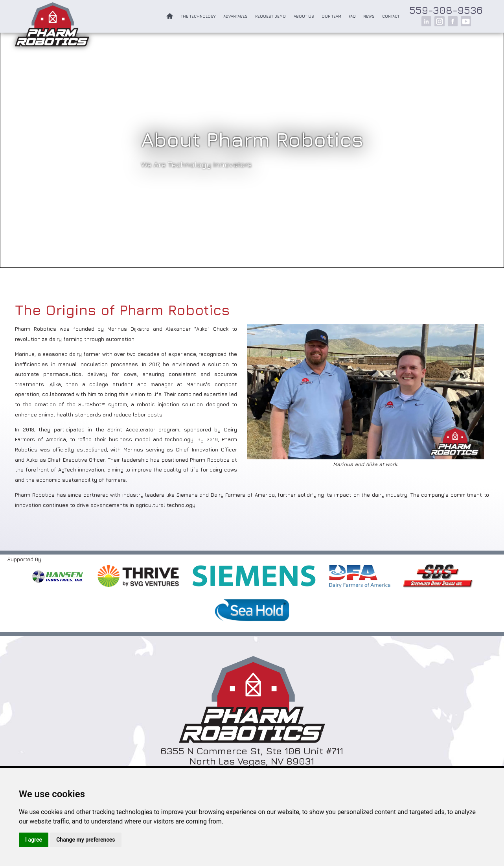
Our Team (331, 16)
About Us (304, 16)
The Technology (198, 16)
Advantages (235, 16)
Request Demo (270, 16)
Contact (391, 16)
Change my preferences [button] (86, 840)
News (369, 16)
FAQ (352, 16)
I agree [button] (34, 840)
